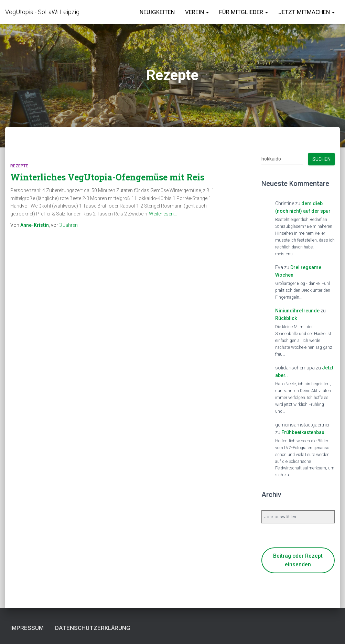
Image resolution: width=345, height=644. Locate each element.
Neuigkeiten (157, 12)
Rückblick (286, 318)
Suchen (321, 159)
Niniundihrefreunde (297, 311)
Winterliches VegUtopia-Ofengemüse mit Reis (107, 177)
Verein (197, 12)
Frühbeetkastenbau (303, 432)
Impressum (27, 628)
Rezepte (19, 166)
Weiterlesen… (163, 214)
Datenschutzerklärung (93, 628)
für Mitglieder (244, 12)
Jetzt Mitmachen (306, 12)
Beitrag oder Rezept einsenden (298, 560)
